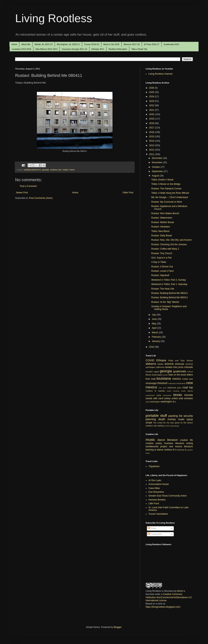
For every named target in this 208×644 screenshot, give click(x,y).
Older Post (128, 193)
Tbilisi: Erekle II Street (162, 180)
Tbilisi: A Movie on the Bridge (166, 184)
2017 (152, 128)
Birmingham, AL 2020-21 (68, 44)
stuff (164, 416)
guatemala (180, 371)
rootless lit (151, 391)
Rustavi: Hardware (161, 227)
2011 (152, 154)
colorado (189, 367)
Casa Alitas (154, 488)
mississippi (151, 383)
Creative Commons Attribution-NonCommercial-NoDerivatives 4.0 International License (169, 597)
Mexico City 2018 (111, 44)
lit (176, 450)
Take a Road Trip (139, 49)
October (156, 167)
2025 (152, 92)
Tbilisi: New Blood (160, 231)
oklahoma (172, 388)
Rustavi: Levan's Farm (163, 271)
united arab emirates (182, 398)
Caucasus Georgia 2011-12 (74, 49)
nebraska (172, 383)
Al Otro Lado (155, 480)
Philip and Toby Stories (181, 361)
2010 (152, 347)
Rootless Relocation (118, 49)
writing (190, 443)
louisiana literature (174, 443)
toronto (189, 395)
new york (163, 388)
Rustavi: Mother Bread (163, 222)
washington (155, 402)
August (156, 176)
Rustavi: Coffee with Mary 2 (165, 249)
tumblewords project (156, 447)
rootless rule (56, 170)
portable (152, 416)
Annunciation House (159, 484)
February (157, 337)
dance (161, 440)
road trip (188, 387)
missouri (162, 383)
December (157, 158)
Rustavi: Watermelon (162, 218)
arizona (169, 364)
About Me (26, 44)
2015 (152, 137)
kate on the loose (177, 375)
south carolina (173, 391)
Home (14, 44)
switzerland (150, 395)
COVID (150, 360)
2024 (152, 97)
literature (172, 440)
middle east (187, 379)
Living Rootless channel (160, 74)
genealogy (175, 426)
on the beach (187, 423)
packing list (175, 416)
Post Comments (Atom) (41, 198)
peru (179, 388)
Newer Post (22, 193)
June (155, 319)
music (150, 440)
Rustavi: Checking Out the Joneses (169, 244)
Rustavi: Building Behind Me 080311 (170, 297)
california (160, 367)
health (181, 419)
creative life (186, 440)
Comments (155, 534)
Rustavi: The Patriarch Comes (166, 189)
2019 (152, 119)
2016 (152, 132)
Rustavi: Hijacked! (160, 275)
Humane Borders (157, 500)
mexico (177, 379)
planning (151, 419)
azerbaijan (150, 367)
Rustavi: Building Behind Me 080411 (170, 293)
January (156, 341)
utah (147, 402)
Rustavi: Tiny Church (162, 253)
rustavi (65, 170)
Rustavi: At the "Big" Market (165, 302)
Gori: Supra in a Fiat (161, 258)
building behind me (32, 170)
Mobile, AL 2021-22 (43, 44)
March (155, 333)
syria (159, 395)
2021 (152, 110)
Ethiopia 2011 (98, 49)
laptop (190, 419)
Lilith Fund (154, 503)
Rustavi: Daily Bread (162, 236)
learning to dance (154, 450)
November (157, 162)
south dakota (187, 391)
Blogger (118, 627)
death (162, 419)
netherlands (181, 383)
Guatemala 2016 (171, 44)
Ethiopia (161, 360)
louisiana (164, 378)
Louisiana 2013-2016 (21, 49)
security (188, 416)
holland (190, 372)
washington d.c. (168, 402)
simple (149, 423)
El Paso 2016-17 (152, 44)
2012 (152, 150)
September (158, 171)
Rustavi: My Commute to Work (167, 202)
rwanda (161, 391)
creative (150, 443)
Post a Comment (28, 186)
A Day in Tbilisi (159, 262)
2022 (152, 105)
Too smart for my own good (166, 423)
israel (154, 375)
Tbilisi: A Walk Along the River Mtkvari (170, 193)
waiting (161, 426)
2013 (152, 145)
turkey (167, 398)
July (154, 315)
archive (167, 426)
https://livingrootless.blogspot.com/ (163, 607)
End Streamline (156, 492)
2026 (152, 88)
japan (160, 375)
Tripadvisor (154, 466)
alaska (160, 364)
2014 (152, 141)
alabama (151, 364)
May (154, 324)
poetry (159, 443)
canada (168, 367)
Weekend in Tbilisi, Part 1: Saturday (169, 284)
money (172, 419)
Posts (152, 528)
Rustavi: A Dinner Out (162, 267)
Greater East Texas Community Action (168, 496)
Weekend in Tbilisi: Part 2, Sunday (169, 280)
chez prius (178, 367)
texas (178, 395)
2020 (152, 114)
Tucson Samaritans (158, 514)
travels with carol (154, 398)
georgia (45, 170)
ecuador (149, 372)
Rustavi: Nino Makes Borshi (165, 213)
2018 (152, 123)
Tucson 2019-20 (92, 44)
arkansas (180, 364)
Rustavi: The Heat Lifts (163, 289)
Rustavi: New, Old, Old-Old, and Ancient (171, 240)
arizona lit (182, 450)
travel (72, 170)
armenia (189, 364)
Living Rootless (54, 18)
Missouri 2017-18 (132, 44)
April (154, 328)
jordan (166, 375)
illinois (148, 375)
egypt (156, 372)
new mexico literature (181, 447)
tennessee (167, 395)
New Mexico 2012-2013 (47, 49)
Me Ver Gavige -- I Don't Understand (170, 197)
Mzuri (180, 591)
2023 (152, 101)
